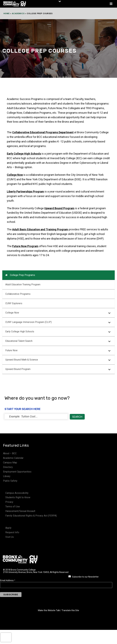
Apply (8, 528)
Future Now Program (25, 246)
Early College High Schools (24, 154)
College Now (15, 175)
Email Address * (8, 580)
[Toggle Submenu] (109, 313)
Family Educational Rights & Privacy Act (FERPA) (31, 516)
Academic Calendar (13, 458)
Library (7, 476)
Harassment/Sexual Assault (20, 511)
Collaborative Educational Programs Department (43, 132)
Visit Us (10, 537)
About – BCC (10, 453)
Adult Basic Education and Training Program (40, 229)
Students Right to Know (18, 497)
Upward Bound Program (59, 208)
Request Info (12, 532)
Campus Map (10, 463)
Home (7, 14)
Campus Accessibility (17, 493)
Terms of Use (13, 507)
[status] (36, 416)
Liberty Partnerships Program (25, 192)
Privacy (9, 502)
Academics (18, 14)
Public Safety (10, 481)
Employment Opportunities (17, 472)
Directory (8, 467)
